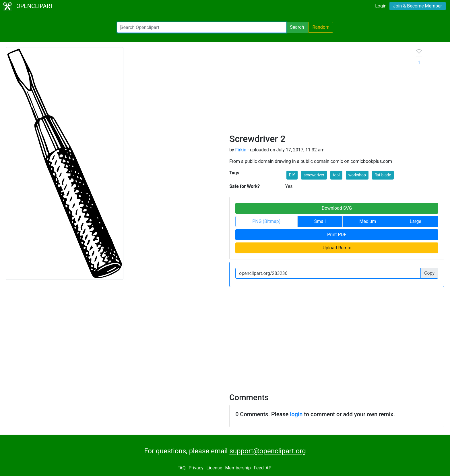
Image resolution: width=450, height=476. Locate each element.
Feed (259, 468)
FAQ (182, 468)
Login (381, 6)
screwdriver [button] (314, 175)
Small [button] (320, 221)
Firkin (241, 150)
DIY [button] (292, 175)
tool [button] (336, 175)
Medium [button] (368, 221)
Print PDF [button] (337, 235)
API (269, 468)
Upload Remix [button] (337, 248)
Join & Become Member (418, 6)
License (214, 468)
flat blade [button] (383, 175)
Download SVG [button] (337, 208)
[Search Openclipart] (202, 27)
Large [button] (416, 221)
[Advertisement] (318, 90)
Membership (238, 468)
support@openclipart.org (267, 451)
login (296, 414)
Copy (429, 273)
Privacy (196, 468)
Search (297, 27)
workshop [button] (357, 175)
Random (321, 27)
